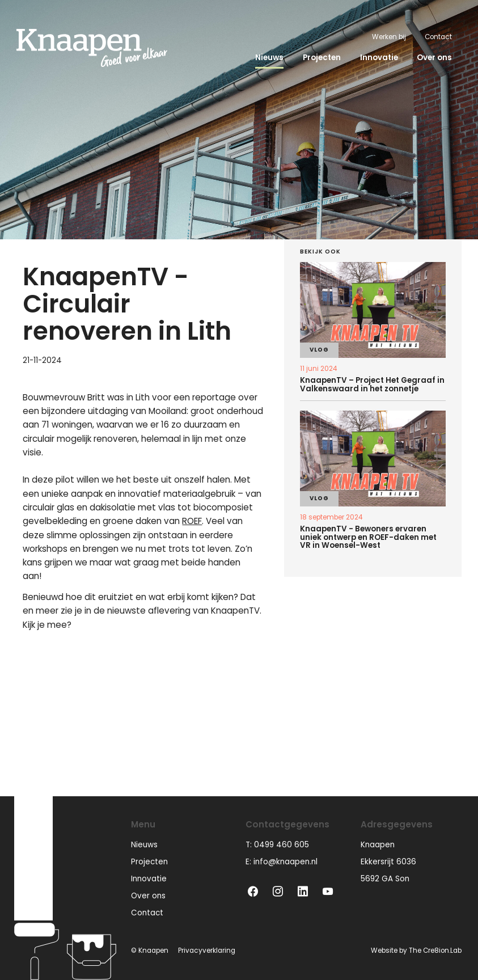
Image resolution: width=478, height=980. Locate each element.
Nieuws (269, 58)
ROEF (192, 521)
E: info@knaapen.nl (282, 862)
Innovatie (379, 58)
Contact (438, 37)
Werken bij (389, 37)
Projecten (322, 58)
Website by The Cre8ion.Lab (416, 951)
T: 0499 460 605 (277, 845)
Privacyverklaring (207, 951)
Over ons (434, 58)
